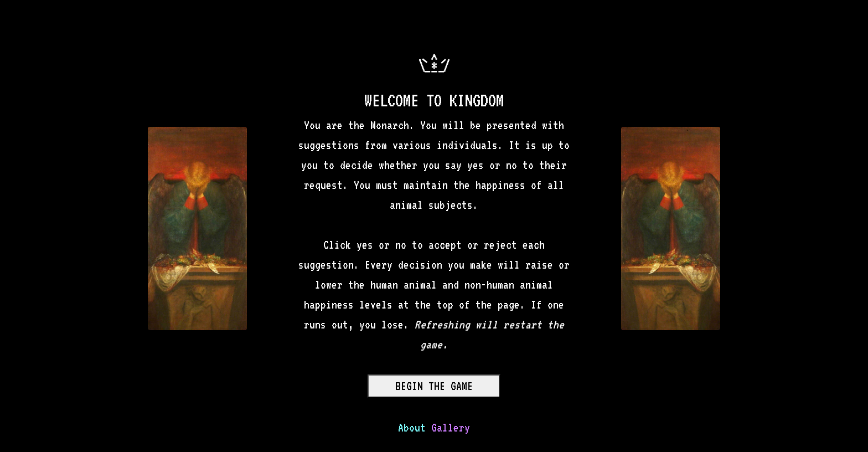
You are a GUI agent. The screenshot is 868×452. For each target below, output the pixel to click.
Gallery (451, 428)
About (412, 428)
